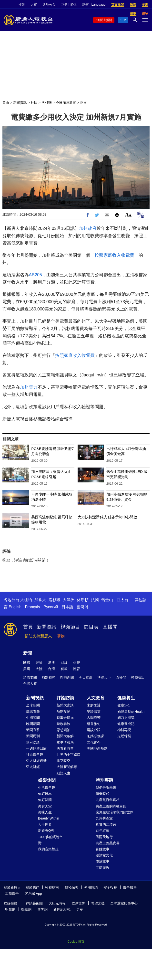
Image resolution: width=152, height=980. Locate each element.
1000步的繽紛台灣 (50, 840)
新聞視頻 (35, 698)
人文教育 (96, 698)
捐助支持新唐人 (38, 636)
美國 (27, 669)
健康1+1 (124, 705)
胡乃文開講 (126, 718)
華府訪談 (33, 742)
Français (32, 607)
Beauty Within (49, 818)
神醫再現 (124, 730)
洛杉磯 (47, 103)
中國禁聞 (33, 718)
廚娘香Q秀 (46, 831)
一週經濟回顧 (36, 748)
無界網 (42, 909)
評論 (39, 662)
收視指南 (52, 887)
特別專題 (104, 780)
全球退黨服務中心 (124, 903)
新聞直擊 (33, 730)
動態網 (26, 909)
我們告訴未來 (106, 788)
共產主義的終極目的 (111, 806)
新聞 (28, 653)
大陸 (39, 669)
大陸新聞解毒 (67, 767)
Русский (51, 607)
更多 (80, 909)
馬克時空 (63, 761)
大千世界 (45, 824)
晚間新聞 (33, 724)
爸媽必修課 (95, 736)
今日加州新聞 (66, 103)
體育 (77, 669)
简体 (73, 5)
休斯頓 (83, 600)
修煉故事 (102, 861)
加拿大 (40, 600)
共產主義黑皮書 (108, 843)
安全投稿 (110, 887)
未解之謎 (94, 705)
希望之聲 (98, 903)
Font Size (128, 214)
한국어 (82, 607)
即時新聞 (67, 677)
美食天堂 (45, 806)
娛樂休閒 (47, 780)
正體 (64, 5)
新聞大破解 (65, 736)
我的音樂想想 (48, 849)
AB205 (35, 275)
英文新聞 (118, 5)
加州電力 (29, 387)
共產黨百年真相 (108, 800)
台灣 (51, 669)
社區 (34, 103)
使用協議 (91, 887)
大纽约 (26, 600)
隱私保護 (71, 887)
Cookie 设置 (76, 942)
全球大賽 (30, 683)
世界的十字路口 (69, 755)
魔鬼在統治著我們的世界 (114, 812)
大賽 (34, 5)
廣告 (133, 5)
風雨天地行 (104, 837)
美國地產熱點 (97, 748)
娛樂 (77, 662)
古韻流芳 (94, 718)
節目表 (91, 627)
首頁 (6, 103)
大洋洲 (69, 600)
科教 (64, 669)
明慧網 (10, 909)
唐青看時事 (65, 748)
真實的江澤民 (106, 824)
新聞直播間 (105, 20)
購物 (61, 636)
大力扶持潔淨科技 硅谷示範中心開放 (107, 517)
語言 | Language (94, 5)
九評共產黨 (104, 818)
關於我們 (32, 887)
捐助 (145, 5)
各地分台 (49, 5)
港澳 (51, 662)
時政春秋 (63, 724)
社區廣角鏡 (35, 755)
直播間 (110, 627)
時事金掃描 (65, 718)
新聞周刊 (33, 736)
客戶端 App (33, 894)
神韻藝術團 (34, 903)
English (15, 607)
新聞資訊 (20, 103)
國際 (27, 662)
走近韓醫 (124, 736)
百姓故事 (102, 849)
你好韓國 (45, 800)
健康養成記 (126, 724)
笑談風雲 (94, 712)
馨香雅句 (94, 724)
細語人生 (63, 773)
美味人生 (45, 812)
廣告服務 (130, 887)
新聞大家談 (65, 705)
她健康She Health (131, 712)
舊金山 (107, 600)
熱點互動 (63, 712)
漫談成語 (94, 730)
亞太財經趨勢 (36, 761)
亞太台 (122, 600)
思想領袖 (63, 730)
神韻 (21, 5)
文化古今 (94, 742)
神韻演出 (138, 677)
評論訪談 (65, 698)
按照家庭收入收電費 (114, 255)
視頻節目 (70, 627)
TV (124, 20)
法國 (95, 600)
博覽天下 (104, 677)
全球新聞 (33, 705)
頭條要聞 (30, 677)
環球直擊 (33, 712)
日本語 (67, 607)
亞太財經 (33, 767)
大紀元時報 (57, 903)
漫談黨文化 (104, 855)
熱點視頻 (49, 677)
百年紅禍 (102, 831)
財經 (64, 662)
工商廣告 (102, 868)
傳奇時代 (102, 794)
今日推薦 (86, 677)
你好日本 (45, 794)
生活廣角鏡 (47, 788)
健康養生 (126, 698)
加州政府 (88, 228)
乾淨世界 (78, 903)
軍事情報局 (65, 742)
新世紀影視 (62, 909)
